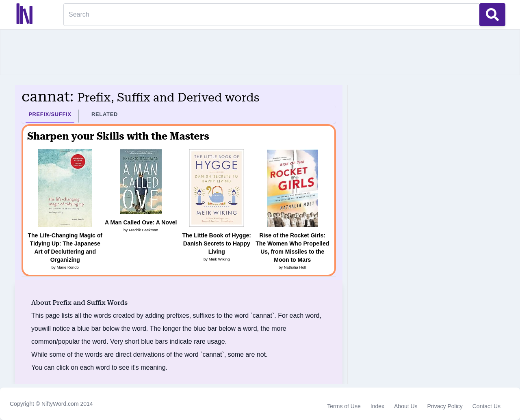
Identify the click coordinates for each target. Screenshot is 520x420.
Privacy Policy (445, 406)
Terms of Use (344, 406)
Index (377, 406)
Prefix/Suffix (50, 114)
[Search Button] (492, 15)
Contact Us (486, 406)
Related (105, 114)
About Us (406, 406)
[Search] (271, 15)
